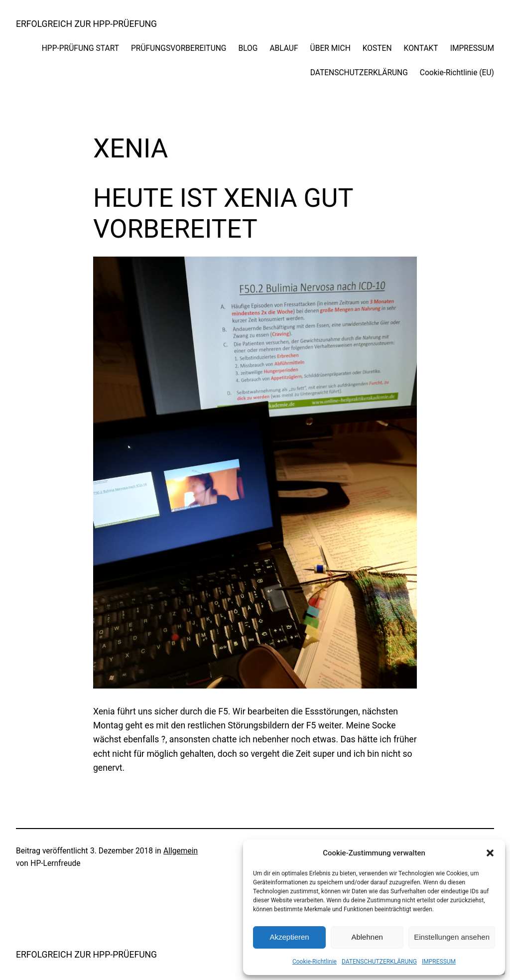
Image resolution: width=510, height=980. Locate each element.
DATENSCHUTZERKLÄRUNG (379, 962)
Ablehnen (367, 937)
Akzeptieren (289, 937)
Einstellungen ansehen (452, 937)
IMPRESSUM (439, 962)
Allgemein (181, 851)
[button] (490, 853)
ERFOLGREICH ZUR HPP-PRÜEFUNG (86, 24)
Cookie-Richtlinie (315, 962)
